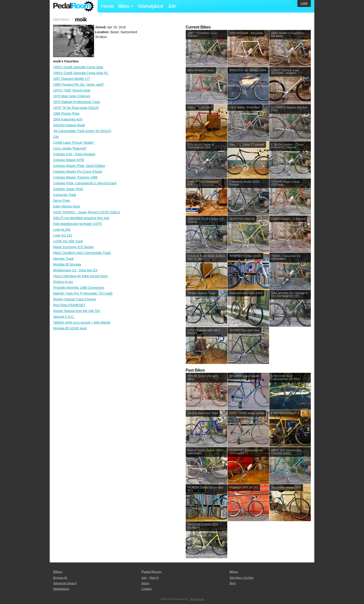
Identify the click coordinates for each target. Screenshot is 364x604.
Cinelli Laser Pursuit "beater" (74, 143)
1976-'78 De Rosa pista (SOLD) (76, 108)
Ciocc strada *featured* (70, 148)
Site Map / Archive (242, 578)
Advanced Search (65, 583)
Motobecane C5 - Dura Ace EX (75, 270)
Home (107, 6)
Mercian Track (63, 259)
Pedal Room (74, 6)
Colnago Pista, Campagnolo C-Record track (85, 183)
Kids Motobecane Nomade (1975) (77, 224)
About (145, 583)
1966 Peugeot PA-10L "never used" (79, 84)
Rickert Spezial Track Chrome (75, 299)
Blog (233, 583)
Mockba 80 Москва (67, 264)
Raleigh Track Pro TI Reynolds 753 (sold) (83, 293)
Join (172, 6)
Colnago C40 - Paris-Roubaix (74, 154)
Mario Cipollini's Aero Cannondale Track (82, 253)
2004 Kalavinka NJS (68, 119)
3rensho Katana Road (69, 125)
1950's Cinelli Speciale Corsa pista (78, 67)
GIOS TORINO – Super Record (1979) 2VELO (87, 212)
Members (61, 19)
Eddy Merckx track (67, 206)
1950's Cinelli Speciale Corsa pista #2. (81, 73)
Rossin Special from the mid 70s (76, 311)
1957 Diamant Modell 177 (72, 79)
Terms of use (197, 599)
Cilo (56, 137)
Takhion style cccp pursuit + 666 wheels (82, 322)
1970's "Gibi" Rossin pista (72, 90)
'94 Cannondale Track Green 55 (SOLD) (82, 131)
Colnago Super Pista (68, 189)
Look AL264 (62, 230)
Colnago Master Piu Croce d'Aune (78, 172)
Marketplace (151, 6)
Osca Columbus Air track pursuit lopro (80, 276)
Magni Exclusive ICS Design (74, 247)
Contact (146, 589)
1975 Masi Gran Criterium (72, 96)
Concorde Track (65, 195)
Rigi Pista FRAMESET (69, 305)
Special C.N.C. (64, 317)
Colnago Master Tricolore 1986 (75, 177)
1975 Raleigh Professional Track (77, 102)
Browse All (60, 578)
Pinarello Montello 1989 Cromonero (79, 288)
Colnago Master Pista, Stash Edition (79, 166)
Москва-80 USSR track (70, 328)
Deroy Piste (62, 201)
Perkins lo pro (63, 282)
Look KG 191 (63, 235)
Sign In (154, 578)
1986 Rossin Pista (66, 114)
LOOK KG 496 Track (68, 241)
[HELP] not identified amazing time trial (81, 218)
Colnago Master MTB (68, 160)
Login (304, 3)
